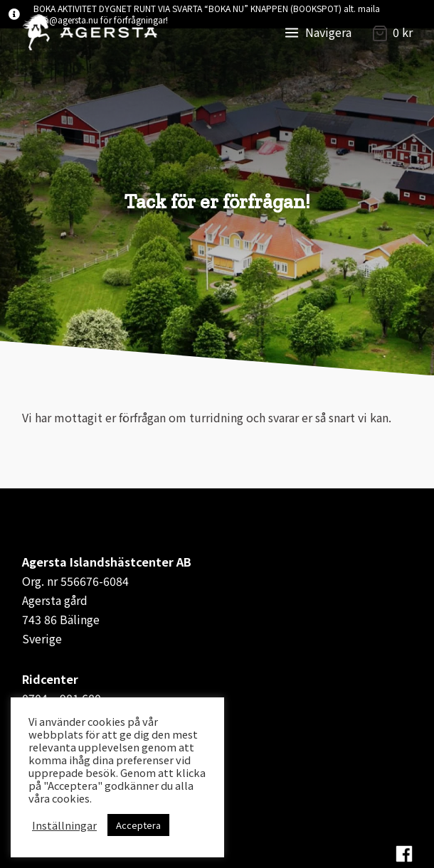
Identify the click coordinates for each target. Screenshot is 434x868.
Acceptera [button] (138, 825)
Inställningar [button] (64, 825)
